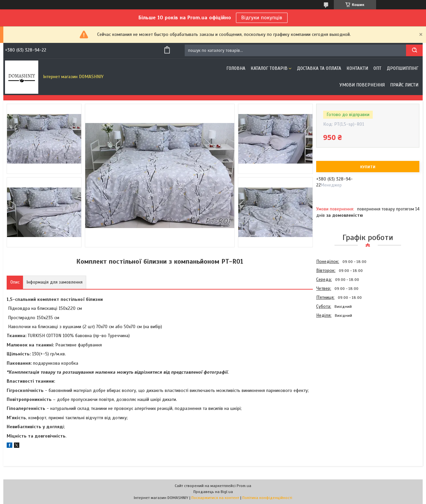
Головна (236, 68)
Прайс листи (404, 85)
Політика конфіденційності (267, 498)
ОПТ (377, 68)
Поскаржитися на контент (215, 498)
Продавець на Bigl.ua (213, 492)
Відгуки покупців (262, 18)
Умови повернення (362, 85)
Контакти (357, 68)
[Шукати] (414, 50)
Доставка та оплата (319, 68)
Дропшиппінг (403, 68)
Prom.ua (244, 486)
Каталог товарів (269, 68)
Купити (368, 167)
